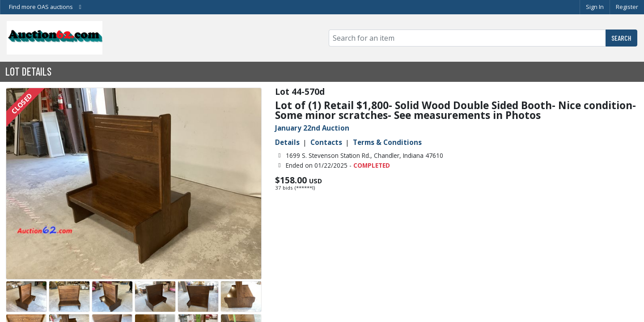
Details (287, 142)
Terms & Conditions (387, 142)
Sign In (595, 7)
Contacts (326, 142)
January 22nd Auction (312, 128)
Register (627, 7)
